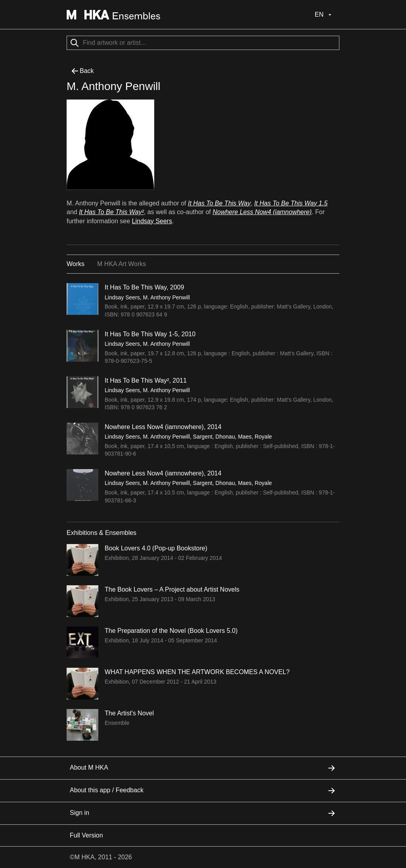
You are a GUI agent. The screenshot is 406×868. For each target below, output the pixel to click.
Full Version (86, 835)
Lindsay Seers (152, 221)
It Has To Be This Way (219, 203)
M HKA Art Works (122, 264)
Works (76, 264)
